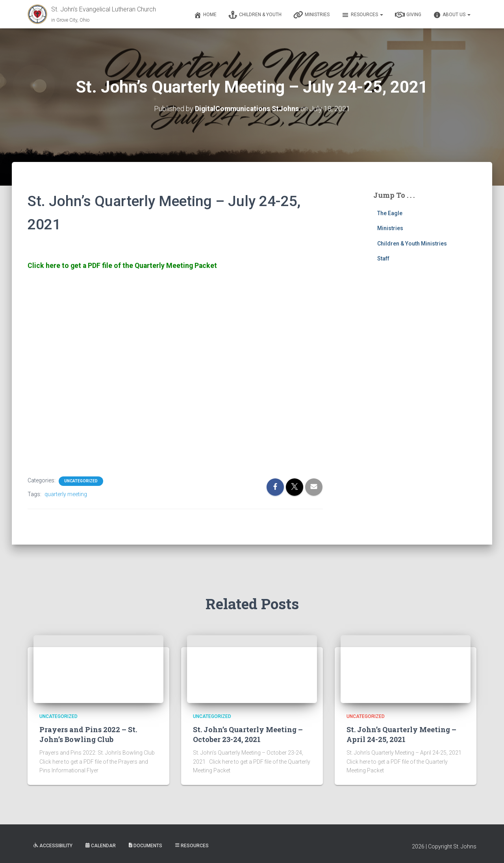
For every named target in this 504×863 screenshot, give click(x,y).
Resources (362, 15)
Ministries (311, 15)
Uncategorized (81, 481)
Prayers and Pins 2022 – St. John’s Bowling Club (88, 734)
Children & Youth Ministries (412, 243)
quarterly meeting (66, 494)
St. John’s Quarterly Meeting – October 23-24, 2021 (248, 734)
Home (205, 15)
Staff (383, 259)
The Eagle (390, 213)
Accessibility (53, 845)
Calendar (101, 845)
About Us (452, 15)
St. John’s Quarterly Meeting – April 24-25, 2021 (401, 734)
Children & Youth (255, 15)
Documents (145, 845)
